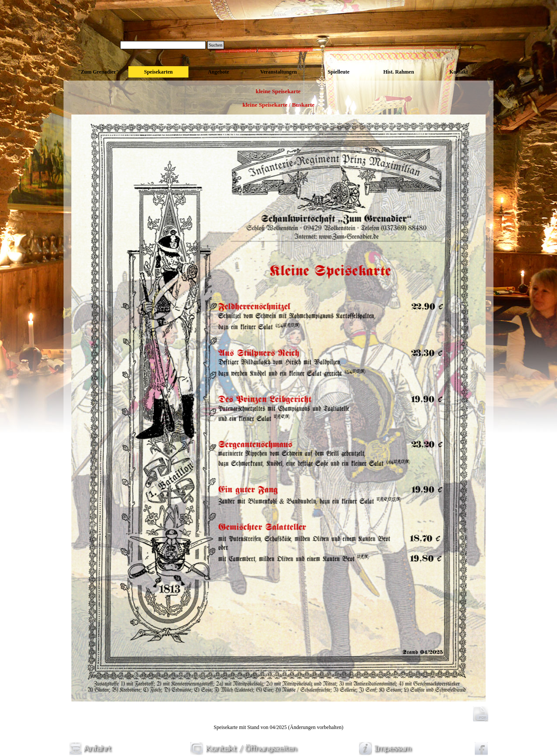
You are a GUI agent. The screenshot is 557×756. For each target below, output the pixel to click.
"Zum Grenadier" (98, 72)
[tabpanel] (279, 105)
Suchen (216, 45)
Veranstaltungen (278, 72)
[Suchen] (163, 45)
